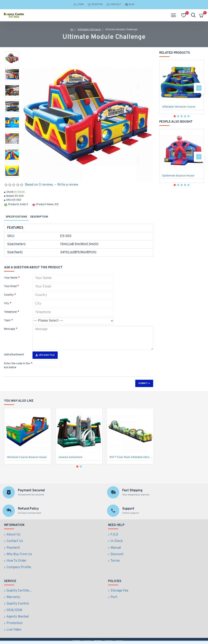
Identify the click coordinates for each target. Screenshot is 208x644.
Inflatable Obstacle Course (179, 107)
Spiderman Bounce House (178, 176)
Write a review (68, 185)
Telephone (10, 312)
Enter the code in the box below (17, 366)
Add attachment (14, 355)
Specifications (16, 217)
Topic (7, 321)
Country (9, 295)
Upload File (45, 355)
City (6, 304)
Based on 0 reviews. (39, 185)
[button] (199, 88)
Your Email (10, 286)
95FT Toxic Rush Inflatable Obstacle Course (131, 469)
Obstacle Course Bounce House (27, 469)
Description (39, 217)
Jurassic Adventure (70, 469)
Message (10, 329)
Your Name (11, 278)
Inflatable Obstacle (89, 30)
